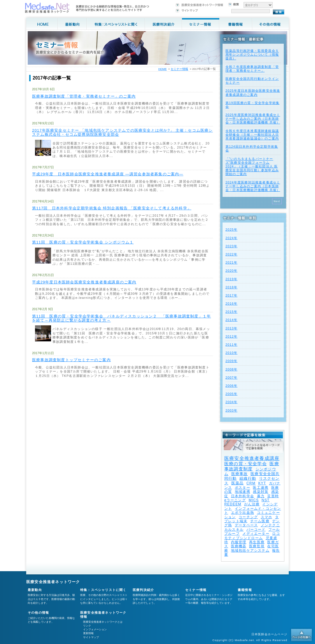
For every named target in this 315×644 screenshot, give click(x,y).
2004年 (231, 402)
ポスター (243, 488)
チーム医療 (260, 521)
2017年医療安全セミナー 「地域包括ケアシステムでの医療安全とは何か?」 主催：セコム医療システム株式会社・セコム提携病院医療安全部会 (123, 132)
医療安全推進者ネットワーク (53, 582)
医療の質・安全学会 (246, 464)
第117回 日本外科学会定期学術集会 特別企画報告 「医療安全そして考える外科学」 (112, 208)
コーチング (248, 517)
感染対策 (261, 492)
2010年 (231, 353)
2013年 (231, 328)
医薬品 (238, 483)
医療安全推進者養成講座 (252, 458)
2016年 (231, 304)
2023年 (231, 246)
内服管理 (239, 542)
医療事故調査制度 (252, 466)
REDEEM (233, 504)
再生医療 (257, 542)
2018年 (231, 287)
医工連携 (261, 488)
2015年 (231, 312)
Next (277, 201)
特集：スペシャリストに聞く (103, 590)
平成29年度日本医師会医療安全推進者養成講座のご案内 (84, 282)
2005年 (231, 394)
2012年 (231, 336)
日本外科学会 (243, 496)
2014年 (231, 320)
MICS (254, 500)
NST (266, 500)
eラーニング (235, 500)
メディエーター (256, 534)
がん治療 (252, 504)
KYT (262, 483)
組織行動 (248, 478)
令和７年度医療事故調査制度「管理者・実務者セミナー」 (252, 69)
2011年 (231, 345)
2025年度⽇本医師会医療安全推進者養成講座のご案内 (253, 92)
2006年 (231, 386)
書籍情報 (245, 590)
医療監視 (257, 546)
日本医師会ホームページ (269, 634)
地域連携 (243, 492)
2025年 (231, 230)
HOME (163, 69)
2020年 (231, 271)
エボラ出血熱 (243, 513)
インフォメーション (95, 629)
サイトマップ (91, 637)
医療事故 (240, 474)
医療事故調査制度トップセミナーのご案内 (71, 360)
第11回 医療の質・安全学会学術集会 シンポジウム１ (83, 242)
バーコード (256, 530)
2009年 (231, 361)
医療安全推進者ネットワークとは (103, 622)
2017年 (231, 295)
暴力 (261, 496)
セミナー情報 (179, 69)
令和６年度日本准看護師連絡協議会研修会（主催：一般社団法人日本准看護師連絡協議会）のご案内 (252, 135)
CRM (251, 483)
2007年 (231, 377)
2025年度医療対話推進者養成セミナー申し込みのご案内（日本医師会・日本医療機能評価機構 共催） (253, 119)
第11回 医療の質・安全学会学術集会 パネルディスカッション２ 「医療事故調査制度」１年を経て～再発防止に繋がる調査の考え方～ (121, 318)
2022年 (231, 254)
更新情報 (88, 633)
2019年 (231, 279)
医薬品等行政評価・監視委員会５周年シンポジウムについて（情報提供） (252, 54)
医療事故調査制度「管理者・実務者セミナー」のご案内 (84, 96)
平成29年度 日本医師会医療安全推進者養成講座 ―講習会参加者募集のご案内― (108, 174)
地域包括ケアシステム (250, 551)
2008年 (231, 369)
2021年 (231, 262)
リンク (87, 626)
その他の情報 (38, 613)
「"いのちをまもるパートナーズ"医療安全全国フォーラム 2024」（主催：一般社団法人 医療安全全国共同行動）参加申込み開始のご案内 (252, 166)
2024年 (231, 238)
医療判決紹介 (143, 590)
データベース (246, 525)
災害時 (273, 496)
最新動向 (35, 590)
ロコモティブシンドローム (252, 536)
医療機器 (239, 546)
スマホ (267, 517)
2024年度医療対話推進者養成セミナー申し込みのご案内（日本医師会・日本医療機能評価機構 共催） (253, 186)
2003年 (231, 410)
